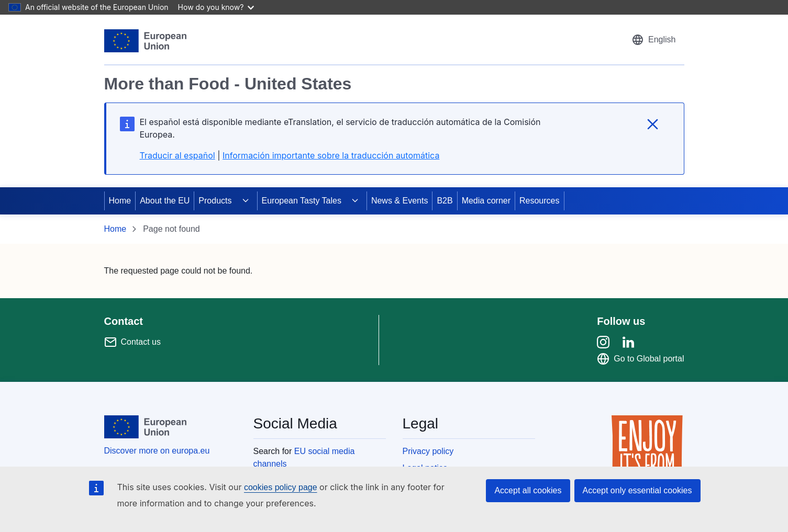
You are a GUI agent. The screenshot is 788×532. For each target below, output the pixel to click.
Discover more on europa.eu (157, 451)
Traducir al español (177, 155)
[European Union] (146, 41)
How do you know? (216, 7)
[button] (653, 40)
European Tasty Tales (302, 201)
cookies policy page (281, 487)
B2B (445, 201)
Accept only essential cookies (637, 490)
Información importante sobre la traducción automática (331, 155)
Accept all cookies (528, 490)
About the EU (165, 201)
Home (120, 201)
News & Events (399, 201)
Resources (539, 201)
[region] (394, 107)
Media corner (486, 201)
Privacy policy (428, 451)
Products (215, 201)
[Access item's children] (246, 201)
